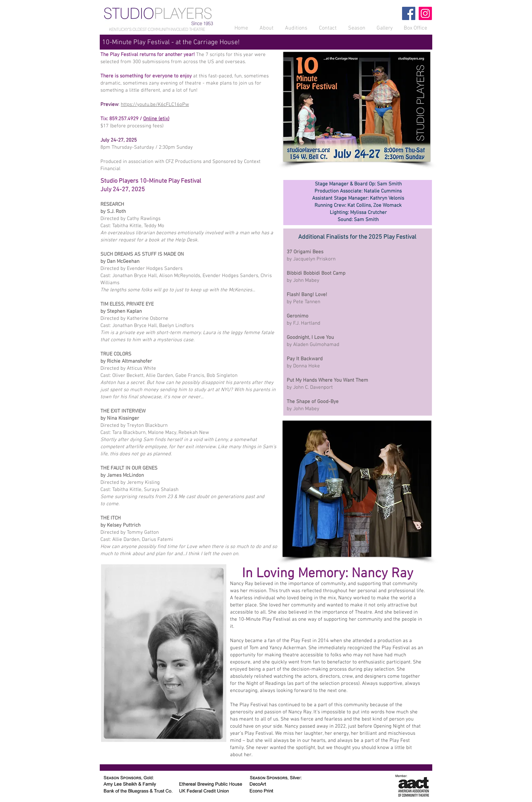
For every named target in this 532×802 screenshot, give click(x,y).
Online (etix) (156, 119)
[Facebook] (409, 13)
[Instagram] (425, 13)
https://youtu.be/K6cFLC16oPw (155, 105)
